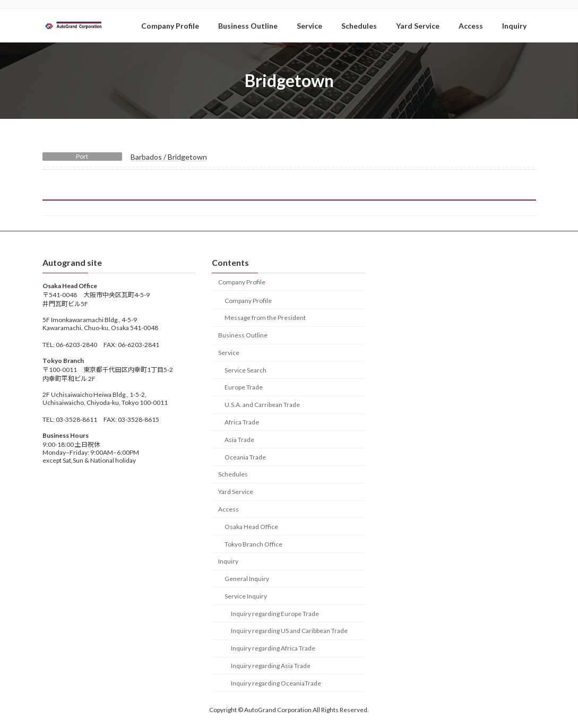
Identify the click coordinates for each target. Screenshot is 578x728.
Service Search (245, 370)
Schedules (233, 474)
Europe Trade (244, 387)
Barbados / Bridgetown (169, 157)
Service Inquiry (246, 596)
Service (229, 353)
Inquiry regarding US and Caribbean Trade (289, 631)
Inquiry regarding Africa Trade (273, 648)
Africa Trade (242, 422)
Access (228, 509)
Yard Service (236, 492)
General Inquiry (247, 579)
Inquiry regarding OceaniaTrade (276, 683)
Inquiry (228, 561)
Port (82, 156)
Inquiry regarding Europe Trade (275, 613)
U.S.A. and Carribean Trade (262, 405)
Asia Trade (239, 439)
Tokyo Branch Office (253, 544)
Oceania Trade (245, 457)
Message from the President (265, 318)
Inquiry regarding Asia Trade (271, 666)
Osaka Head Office (251, 526)
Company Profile (242, 281)
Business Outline (243, 335)
